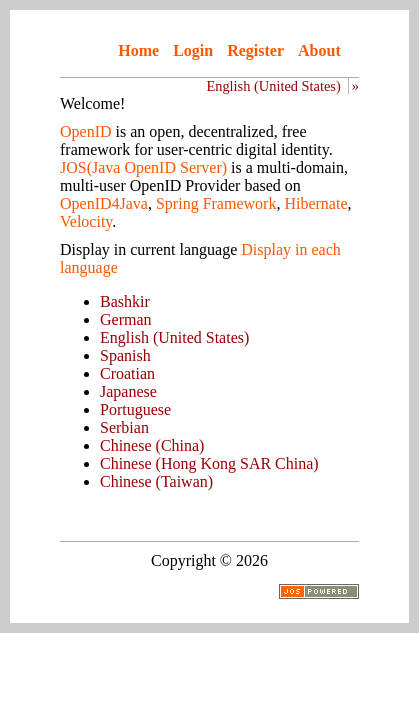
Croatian (127, 373)
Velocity (86, 221)
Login (193, 50)
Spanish (125, 355)
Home (138, 50)
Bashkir (125, 301)
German (126, 319)
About (319, 50)
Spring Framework (216, 203)
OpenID (86, 131)
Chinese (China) (152, 445)
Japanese (128, 391)
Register (255, 50)
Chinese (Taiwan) (156, 481)
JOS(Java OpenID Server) (143, 167)
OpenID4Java (104, 203)
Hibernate (315, 203)
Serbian (124, 427)
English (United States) (273, 86)
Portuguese (135, 409)
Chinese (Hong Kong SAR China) (209, 463)
